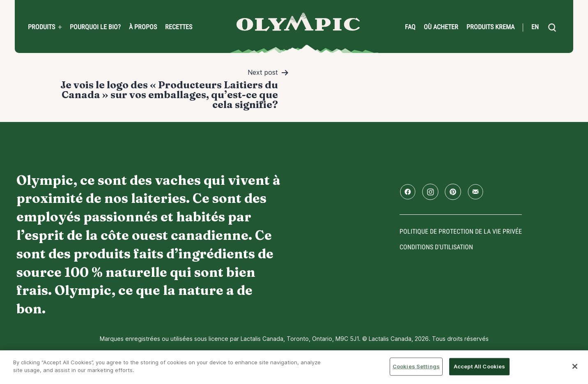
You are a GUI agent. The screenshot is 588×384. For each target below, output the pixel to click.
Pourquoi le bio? (95, 27)
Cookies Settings (416, 366)
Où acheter (441, 27)
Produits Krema (490, 27)
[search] (552, 28)
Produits (41, 27)
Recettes (179, 27)
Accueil (298, 22)
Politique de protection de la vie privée (461, 231)
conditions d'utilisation (436, 247)
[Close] (575, 366)
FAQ (410, 27)
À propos (143, 27)
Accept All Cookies (479, 366)
